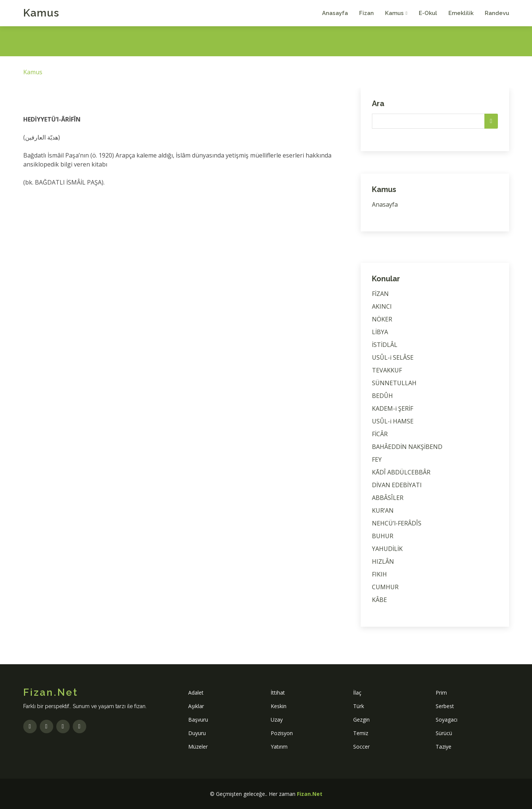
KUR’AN (383, 510)
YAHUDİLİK (387, 549)
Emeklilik (461, 13)
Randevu (497, 13)
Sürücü (444, 733)
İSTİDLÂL (385, 345)
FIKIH (379, 574)
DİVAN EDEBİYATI (397, 485)
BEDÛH (382, 396)
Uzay (277, 720)
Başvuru (198, 720)
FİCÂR (380, 434)
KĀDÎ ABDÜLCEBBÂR (401, 472)
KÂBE (379, 600)
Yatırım (279, 747)
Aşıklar (196, 706)
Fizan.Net (310, 794)
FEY (377, 459)
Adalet (196, 693)
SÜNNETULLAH (394, 383)
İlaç (357, 693)
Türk (359, 706)
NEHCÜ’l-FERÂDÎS (397, 523)
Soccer (361, 747)
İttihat (278, 693)
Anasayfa (335, 13)
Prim (441, 693)
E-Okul (428, 13)
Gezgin (361, 720)
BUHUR (383, 536)
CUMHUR (385, 587)
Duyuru (197, 733)
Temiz (361, 733)
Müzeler (198, 747)
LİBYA (380, 332)
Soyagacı (447, 720)
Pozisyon (282, 733)
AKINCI (382, 306)
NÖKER (382, 319)
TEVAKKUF (387, 370)
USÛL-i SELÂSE (393, 357)
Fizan (366, 13)
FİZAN (380, 294)
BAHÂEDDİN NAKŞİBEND (407, 447)
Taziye (444, 747)
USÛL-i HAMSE (393, 421)
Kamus (41, 13)
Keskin (279, 706)
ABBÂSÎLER (388, 498)
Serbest (445, 706)
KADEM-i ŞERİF (393, 408)
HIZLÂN (383, 561)
